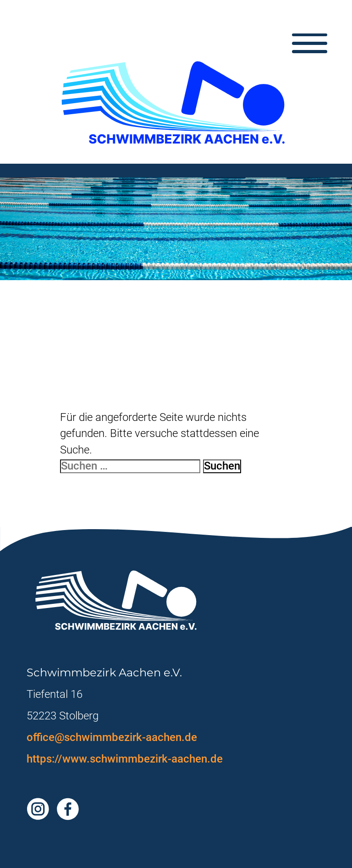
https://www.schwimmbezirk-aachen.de (125, 759)
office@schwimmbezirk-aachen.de (112, 737)
